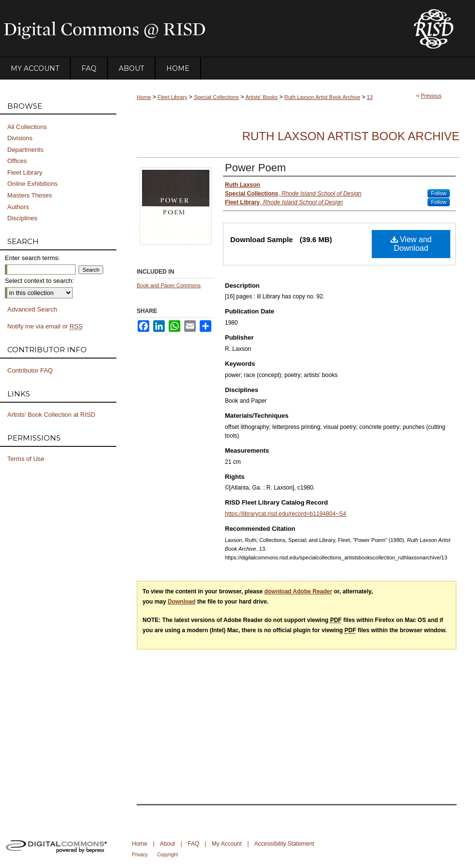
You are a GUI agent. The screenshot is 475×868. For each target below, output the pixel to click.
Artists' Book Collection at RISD (51, 415)
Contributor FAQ (30, 370)
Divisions (20, 138)
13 (370, 97)
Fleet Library (172, 97)
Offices (17, 161)
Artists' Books (262, 97)
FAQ (193, 844)
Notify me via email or (45, 327)
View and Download (411, 244)
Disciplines (22, 218)
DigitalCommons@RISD (199, 29)
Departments (25, 150)
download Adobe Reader (298, 591)
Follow (439, 193)
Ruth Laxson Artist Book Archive (323, 97)
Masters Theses (30, 195)
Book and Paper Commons (169, 285)
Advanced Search (32, 309)
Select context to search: (39, 281)
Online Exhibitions (32, 184)
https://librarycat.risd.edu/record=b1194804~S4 (285, 514)
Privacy (140, 855)
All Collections (27, 127)
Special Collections (216, 97)
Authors (18, 207)
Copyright (167, 855)
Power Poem (255, 168)
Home (144, 97)
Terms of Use (26, 459)
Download (182, 602)
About (167, 844)
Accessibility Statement (284, 844)
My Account (227, 844)
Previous (431, 96)
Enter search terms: (32, 258)
